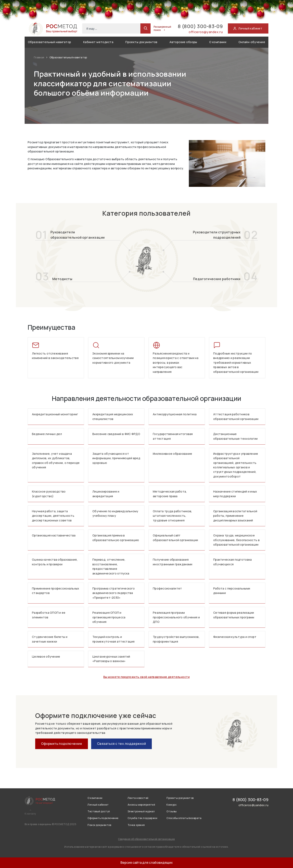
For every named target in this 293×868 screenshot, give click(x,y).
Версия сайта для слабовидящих (147, 863)
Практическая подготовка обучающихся (232, 562)
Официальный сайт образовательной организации (175, 538)
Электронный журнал (141, 811)
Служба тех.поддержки (142, 818)
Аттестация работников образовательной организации (236, 416)
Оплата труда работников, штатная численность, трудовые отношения (173, 516)
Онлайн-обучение (252, 42)
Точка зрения (136, 825)
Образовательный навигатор (50, 42)
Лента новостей (138, 798)
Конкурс (172, 805)
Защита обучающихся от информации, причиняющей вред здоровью (116, 458)
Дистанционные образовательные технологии (235, 436)
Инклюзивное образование (172, 454)
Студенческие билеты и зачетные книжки (50, 639)
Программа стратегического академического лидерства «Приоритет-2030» (114, 593)
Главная (39, 57)
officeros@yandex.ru (206, 32)
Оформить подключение (62, 744)
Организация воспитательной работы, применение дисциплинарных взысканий (235, 516)
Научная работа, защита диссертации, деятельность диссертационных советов (53, 516)
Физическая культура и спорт (235, 637)
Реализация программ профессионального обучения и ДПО (176, 617)
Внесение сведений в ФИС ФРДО (116, 434)
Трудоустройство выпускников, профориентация (176, 639)
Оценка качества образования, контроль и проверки (55, 562)
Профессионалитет (167, 588)
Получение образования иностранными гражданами (173, 562)
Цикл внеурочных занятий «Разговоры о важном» (111, 659)
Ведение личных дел (47, 434)
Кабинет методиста (98, 42)
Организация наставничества (54, 535)
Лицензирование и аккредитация (106, 494)
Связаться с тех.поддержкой (121, 744)
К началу (30, 814)
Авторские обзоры (183, 42)
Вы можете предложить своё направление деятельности (146, 677)
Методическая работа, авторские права (170, 494)
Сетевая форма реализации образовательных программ (234, 615)
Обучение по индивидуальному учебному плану (115, 513)
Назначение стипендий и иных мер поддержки (235, 494)
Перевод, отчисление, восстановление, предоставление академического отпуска (111, 566)
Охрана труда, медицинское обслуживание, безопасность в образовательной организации (236, 540)
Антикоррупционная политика (175, 414)
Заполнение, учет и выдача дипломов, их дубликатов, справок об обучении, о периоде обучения (56, 460)
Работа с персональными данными (232, 591)
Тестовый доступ (99, 811)
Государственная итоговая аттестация (173, 436)
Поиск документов (99, 825)
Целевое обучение (46, 656)
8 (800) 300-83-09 (200, 26)
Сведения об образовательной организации (146, 839)
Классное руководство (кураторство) (49, 494)
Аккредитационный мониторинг (55, 414)
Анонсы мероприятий (141, 805)
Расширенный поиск (162, 28)
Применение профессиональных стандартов (56, 591)
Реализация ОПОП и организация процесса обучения (109, 617)
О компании (218, 42)
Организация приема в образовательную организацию (116, 538)
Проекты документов (141, 42)
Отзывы (172, 811)
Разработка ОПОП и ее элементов (49, 615)
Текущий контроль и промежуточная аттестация (114, 639)
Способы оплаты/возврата (184, 818)
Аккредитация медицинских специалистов (113, 416)
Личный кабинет (98, 805)
